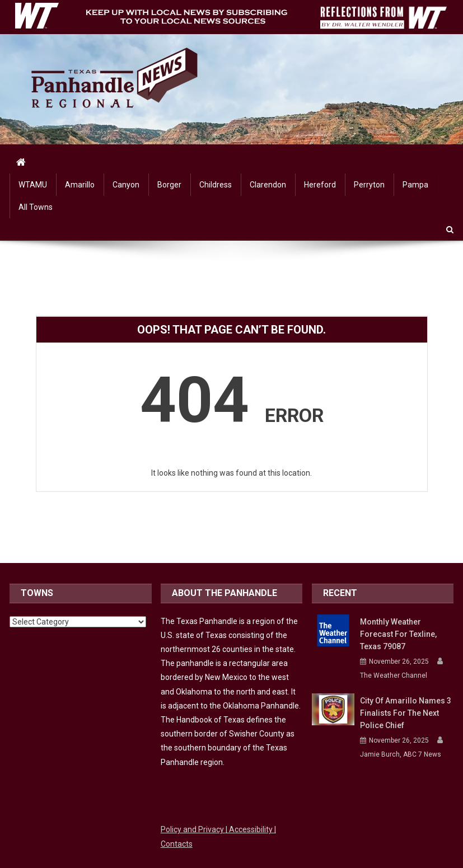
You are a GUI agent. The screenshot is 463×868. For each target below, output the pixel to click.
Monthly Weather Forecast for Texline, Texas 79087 (398, 634)
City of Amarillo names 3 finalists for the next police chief (406, 713)
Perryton (369, 185)
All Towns (36, 207)
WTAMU (33, 185)
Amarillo (80, 185)
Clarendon (268, 185)
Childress (216, 185)
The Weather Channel (394, 675)
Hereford (320, 185)
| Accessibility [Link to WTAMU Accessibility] (250, 829)
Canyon (126, 185)
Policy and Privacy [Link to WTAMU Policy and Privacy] (193, 829)
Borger (169, 185)
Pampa (415, 185)
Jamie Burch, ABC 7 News (401, 754)
